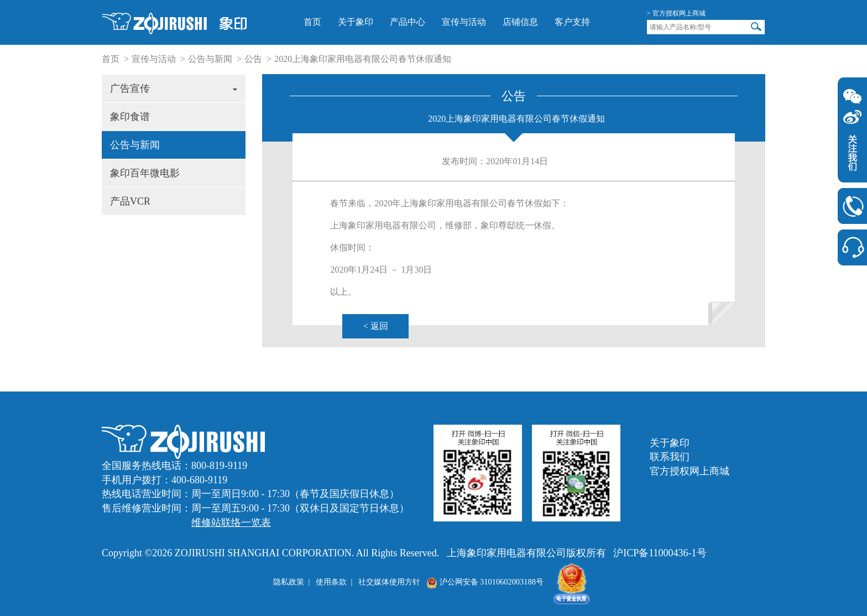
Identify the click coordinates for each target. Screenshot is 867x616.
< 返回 (376, 326)
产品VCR (130, 201)
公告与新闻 (210, 59)
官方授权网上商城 (690, 471)
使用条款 (331, 582)
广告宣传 (174, 88)
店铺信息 (520, 22)
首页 (312, 22)
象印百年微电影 (145, 173)
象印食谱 (130, 117)
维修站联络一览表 (231, 523)
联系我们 (670, 457)
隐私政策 (289, 582)
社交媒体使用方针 (389, 582)
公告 (253, 59)
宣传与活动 (464, 22)
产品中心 (408, 22)
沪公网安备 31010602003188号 (485, 582)
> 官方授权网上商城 (676, 13)
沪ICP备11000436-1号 (660, 553)
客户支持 (572, 22)
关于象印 (356, 22)
